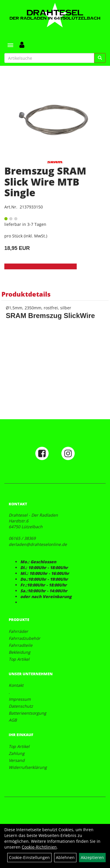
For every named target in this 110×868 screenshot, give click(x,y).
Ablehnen (65, 857)
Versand (17, 760)
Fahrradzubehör (24, 638)
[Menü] (10, 45)
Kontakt (16, 685)
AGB (13, 720)
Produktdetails (26, 294)
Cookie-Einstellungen (29, 857)
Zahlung (17, 753)
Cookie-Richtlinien (39, 847)
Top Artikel (19, 659)
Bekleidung (20, 652)
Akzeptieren (92, 857)
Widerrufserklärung (28, 767)
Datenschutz (21, 706)
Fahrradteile (21, 645)
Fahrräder (18, 631)
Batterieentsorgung (27, 713)
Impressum (20, 699)
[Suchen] (100, 58)
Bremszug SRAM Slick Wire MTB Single (45, 182)
